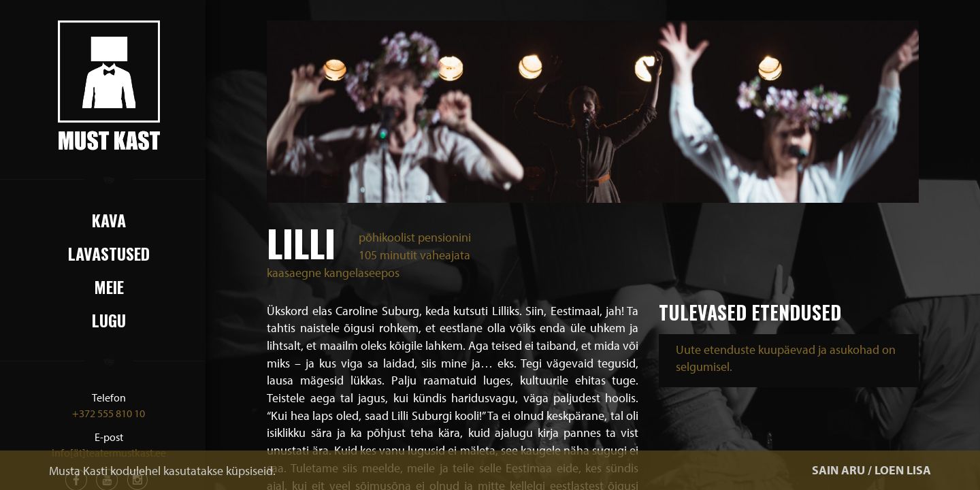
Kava (109, 220)
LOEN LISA (903, 470)
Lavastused (109, 253)
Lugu (109, 320)
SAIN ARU (838, 470)
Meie (109, 287)
